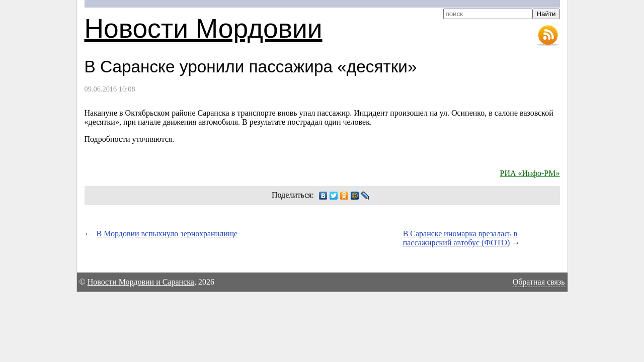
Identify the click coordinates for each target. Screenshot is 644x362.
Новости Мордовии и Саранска (141, 282)
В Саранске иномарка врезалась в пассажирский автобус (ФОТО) (460, 238)
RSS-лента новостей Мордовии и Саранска (548, 36)
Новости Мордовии (204, 28)
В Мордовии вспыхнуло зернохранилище (167, 234)
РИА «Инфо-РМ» (530, 173)
